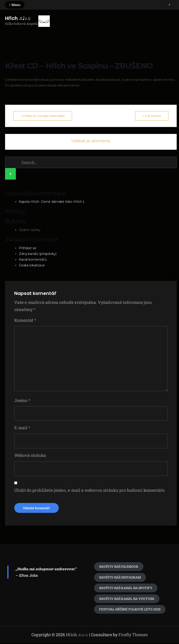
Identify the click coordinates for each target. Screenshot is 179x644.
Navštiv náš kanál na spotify (126, 589)
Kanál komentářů (33, 260)
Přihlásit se (28, 248)
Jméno (22, 401)
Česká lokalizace (32, 265)
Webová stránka (30, 456)
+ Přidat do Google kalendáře (43, 116)
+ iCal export (151, 116)
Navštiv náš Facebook (119, 567)
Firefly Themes (133, 636)
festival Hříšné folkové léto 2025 (130, 610)
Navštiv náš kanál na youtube (127, 600)
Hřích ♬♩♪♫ (18, 18)
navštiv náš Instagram (120, 578)
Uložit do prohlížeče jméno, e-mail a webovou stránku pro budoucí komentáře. (90, 491)
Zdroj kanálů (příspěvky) (38, 254)
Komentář (25, 320)
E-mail (22, 428)
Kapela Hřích (29, 202)
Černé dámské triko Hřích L (63, 202)
